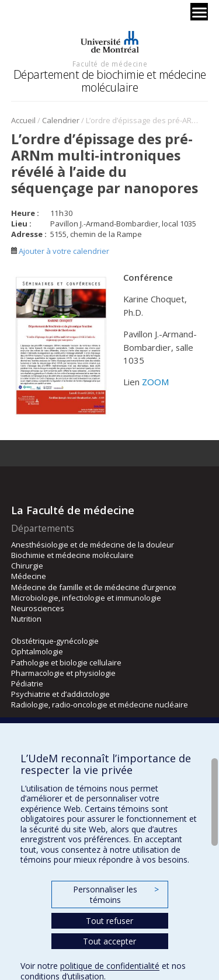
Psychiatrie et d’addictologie (60, 694)
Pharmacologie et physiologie (63, 673)
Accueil (23, 120)
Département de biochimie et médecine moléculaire (110, 81)
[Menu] (199, 12)
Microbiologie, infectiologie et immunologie (86, 598)
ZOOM (156, 382)
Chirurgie (27, 566)
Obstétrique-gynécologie (55, 641)
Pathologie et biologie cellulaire (66, 662)
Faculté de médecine (110, 64)
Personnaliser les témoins (116, 894)
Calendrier (61, 120)
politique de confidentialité (110, 966)
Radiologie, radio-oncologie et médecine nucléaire (100, 705)
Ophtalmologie (37, 651)
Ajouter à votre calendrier (60, 251)
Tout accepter (109, 941)
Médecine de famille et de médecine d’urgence (94, 587)
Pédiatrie (27, 683)
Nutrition (26, 619)
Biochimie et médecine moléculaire (72, 555)
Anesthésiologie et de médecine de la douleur (93, 545)
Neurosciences (38, 608)
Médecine (29, 576)
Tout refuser (109, 921)
